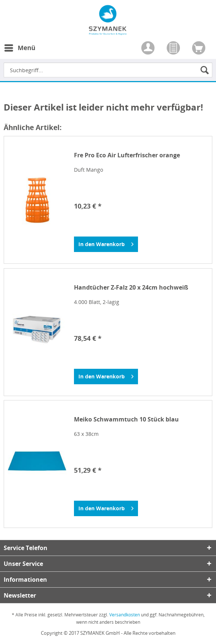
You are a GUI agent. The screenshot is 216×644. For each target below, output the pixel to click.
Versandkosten (125, 615)
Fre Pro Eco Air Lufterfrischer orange (127, 155)
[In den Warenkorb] (106, 244)
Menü (20, 47)
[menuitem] (20, 52)
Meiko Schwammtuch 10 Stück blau (126, 419)
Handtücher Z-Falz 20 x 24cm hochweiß (131, 288)
